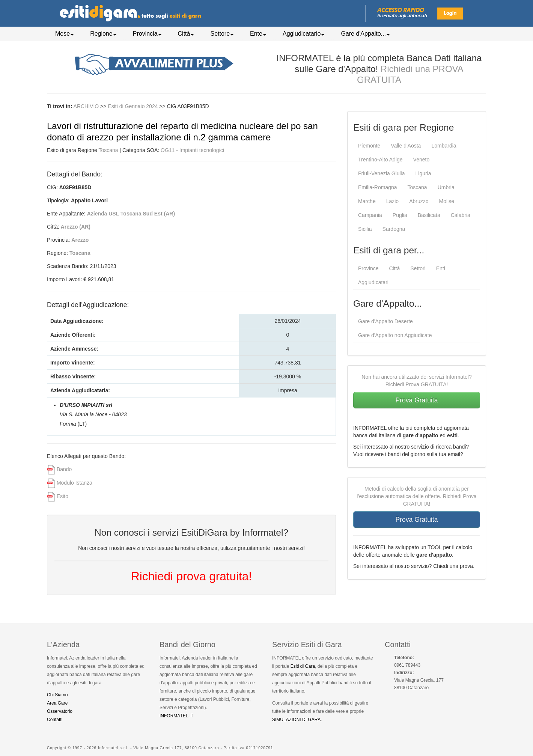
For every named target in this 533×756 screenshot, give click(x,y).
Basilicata (429, 215)
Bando (64, 469)
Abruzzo (419, 201)
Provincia (147, 34)
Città (186, 34)
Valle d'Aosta (406, 146)
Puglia (400, 215)
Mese (64, 34)
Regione (103, 34)
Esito (62, 496)
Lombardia (444, 146)
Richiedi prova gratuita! (191, 576)
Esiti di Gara (303, 666)
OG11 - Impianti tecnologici (192, 150)
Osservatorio (60, 711)
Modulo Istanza (75, 483)
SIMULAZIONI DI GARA (296, 720)
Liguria (423, 173)
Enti (441, 268)
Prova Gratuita (417, 400)
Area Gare (57, 703)
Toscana (108, 150)
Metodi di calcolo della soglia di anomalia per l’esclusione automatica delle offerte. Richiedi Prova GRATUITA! (417, 496)
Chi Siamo (57, 695)
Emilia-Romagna (377, 187)
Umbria (446, 187)
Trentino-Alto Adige (380, 160)
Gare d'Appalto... (365, 34)
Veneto (422, 160)
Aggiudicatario (303, 34)
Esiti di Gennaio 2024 (133, 106)
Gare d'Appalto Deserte (385, 321)
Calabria (461, 215)
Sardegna (394, 229)
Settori (418, 268)
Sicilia (365, 229)
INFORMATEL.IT (176, 716)
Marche (367, 201)
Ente (258, 34)
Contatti (55, 720)
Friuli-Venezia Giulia (382, 173)
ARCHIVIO (86, 106)
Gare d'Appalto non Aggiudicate (395, 335)
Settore (222, 34)
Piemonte (369, 146)
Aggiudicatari (373, 282)
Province (368, 268)
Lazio (392, 201)
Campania (370, 215)
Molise (447, 201)
